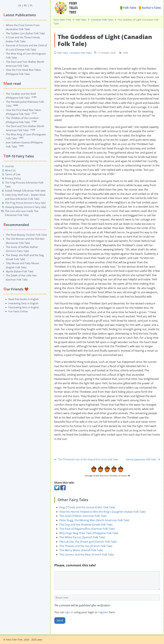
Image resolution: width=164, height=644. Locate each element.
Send (60, 620)
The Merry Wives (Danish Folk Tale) (81, 550)
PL (31, 5)
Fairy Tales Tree (62, 20)
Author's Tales (150, 8)
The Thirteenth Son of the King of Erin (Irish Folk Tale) (86, 459)
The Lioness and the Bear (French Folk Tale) (87, 555)
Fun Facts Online (18, 311)
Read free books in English (24, 299)
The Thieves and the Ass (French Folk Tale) (86, 546)
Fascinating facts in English (24, 307)
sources (9, 166)
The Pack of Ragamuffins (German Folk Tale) (87, 529)
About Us (10, 170)
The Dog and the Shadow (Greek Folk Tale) (86, 525)
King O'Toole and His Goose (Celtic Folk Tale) (87, 507)
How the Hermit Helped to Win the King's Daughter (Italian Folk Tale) (102, 512)
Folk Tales (128, 8)
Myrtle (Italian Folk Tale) (20, 271)
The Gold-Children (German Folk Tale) (83, 516)
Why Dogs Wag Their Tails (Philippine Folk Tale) (89, 533)
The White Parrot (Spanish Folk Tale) (82, 537)
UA (19, 5)
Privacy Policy (13, 178)
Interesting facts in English (23, 303)
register (103, 612)
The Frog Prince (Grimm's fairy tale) (25, 203)
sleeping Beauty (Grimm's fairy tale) (25, 207)
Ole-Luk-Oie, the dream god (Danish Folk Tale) (88, 542)
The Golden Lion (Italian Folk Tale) (25, 33)
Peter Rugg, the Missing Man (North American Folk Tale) (94, 520)
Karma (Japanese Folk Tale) (143, 459)
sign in (69, 612)
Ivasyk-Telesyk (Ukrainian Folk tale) (25, 191)
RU (25, 5)
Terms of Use (13, 174)
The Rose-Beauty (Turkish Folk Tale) (26, 235)
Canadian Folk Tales (102, 20)
